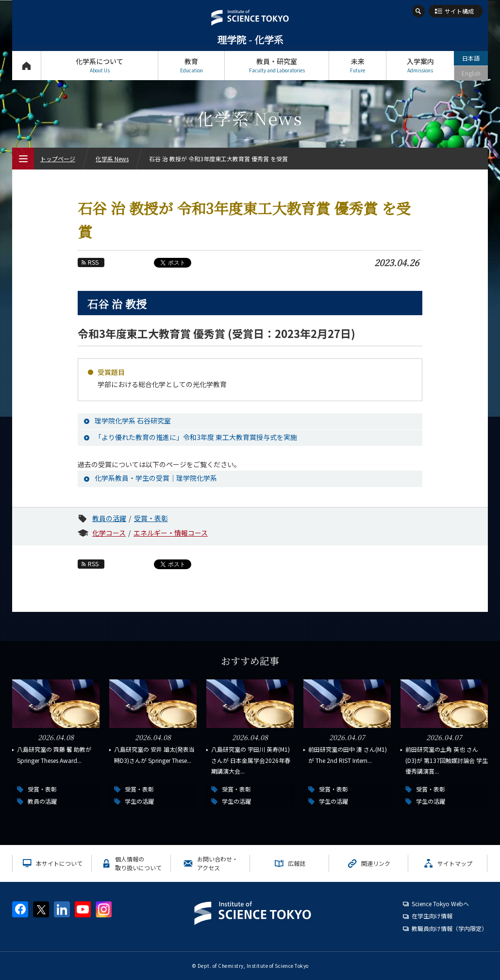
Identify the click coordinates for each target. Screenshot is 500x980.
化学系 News (112, 159)
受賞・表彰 (151, 518)
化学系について (100, 65)
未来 (358, 65)
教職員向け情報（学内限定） (450, 928)
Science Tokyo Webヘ (440, 904)
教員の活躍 (109, 518)
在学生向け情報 (432, 916)
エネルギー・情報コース (171, 533)
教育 (191, 65)
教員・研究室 (277, 65)
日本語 (471, 58)
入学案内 (420, 65)
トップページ (26, 65)
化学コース (109, 533)
